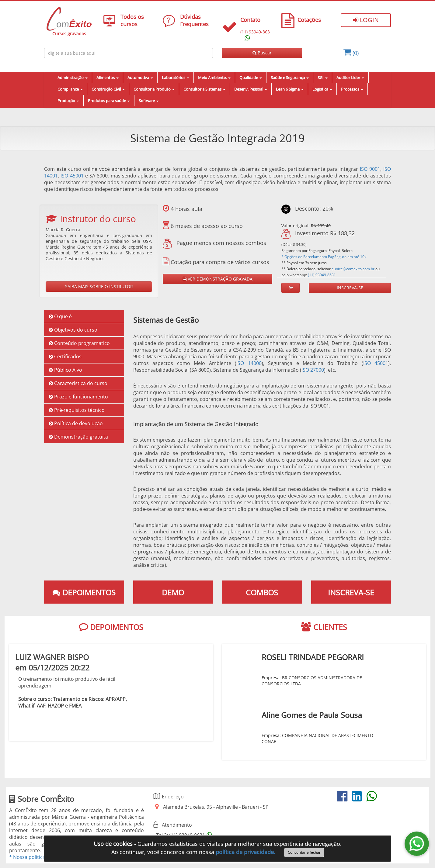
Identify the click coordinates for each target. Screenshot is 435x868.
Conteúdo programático (79, 343)
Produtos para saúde (109, 101)
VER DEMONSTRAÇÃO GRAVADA (218, 279)
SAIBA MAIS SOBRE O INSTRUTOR (99, 286)
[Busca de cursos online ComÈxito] (129, 53)
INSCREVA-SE (350, 288)
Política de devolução (76, 423)
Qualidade (251, 77)
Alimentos (108, 77)
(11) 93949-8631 (322, 275)
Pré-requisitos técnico (77, 410)
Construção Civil (108, 89)
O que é (60, 316)
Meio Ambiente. (214, 77)
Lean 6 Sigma (290, 89)
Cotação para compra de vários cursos (219, 262)
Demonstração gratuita (78, 437)
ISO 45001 (72, 176)
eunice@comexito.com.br (353, 269)
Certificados (65, 356)
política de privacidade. (245, 852)
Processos (352, 89)
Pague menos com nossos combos (214, 243)
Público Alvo (65, 370)
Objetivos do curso (73, 330)
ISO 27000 (313, 370)
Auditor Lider (350, 77)
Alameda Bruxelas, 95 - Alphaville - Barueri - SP (216, 807)
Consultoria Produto (154, 89)
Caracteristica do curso (78, 383)
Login (366, 20)
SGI (323, 77)
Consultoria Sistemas (204, 89)
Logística (322, 89)
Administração (73, 77)
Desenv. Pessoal (251, 89)
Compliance (70, 89)
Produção (68, 101)
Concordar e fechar (304, 852)
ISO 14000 (249, 363)
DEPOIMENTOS (111, 627)
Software (149, 101)
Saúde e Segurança (290, 77)
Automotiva (140, 77)
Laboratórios (176, 77)
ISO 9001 (370, 169)
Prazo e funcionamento (78, 397)
